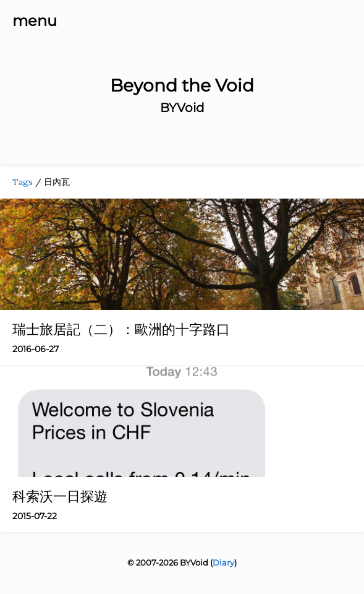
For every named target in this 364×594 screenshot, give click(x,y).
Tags (23, 182)
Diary (223, 562)
